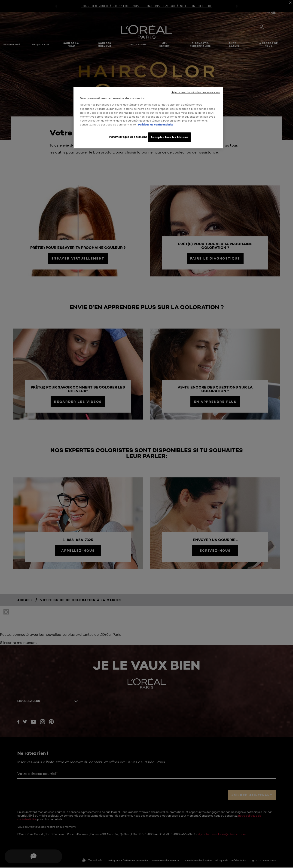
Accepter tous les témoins (169, 137)
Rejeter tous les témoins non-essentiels (196, 92)
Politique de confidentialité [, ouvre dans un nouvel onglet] (156, 125)
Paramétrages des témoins (127, 137)
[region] (148, 118)
